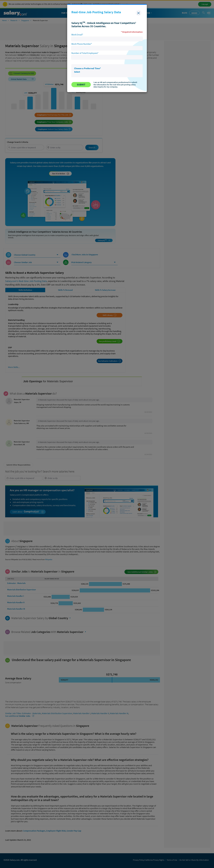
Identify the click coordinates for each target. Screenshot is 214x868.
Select (77, 72)
